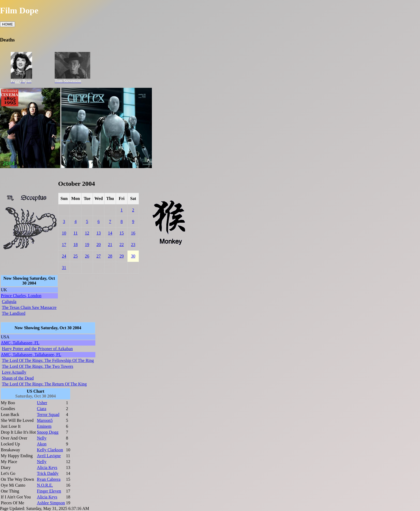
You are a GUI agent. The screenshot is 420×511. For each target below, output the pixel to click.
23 (133, 245)
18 (76, 245)
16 (133, 233)
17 (64, 245)
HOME (7, 24)
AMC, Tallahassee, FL (20, 343)
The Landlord (14, 313)
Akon (42, 444)
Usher (42, 403)
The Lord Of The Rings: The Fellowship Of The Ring (48, 360)
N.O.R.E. (45, 485)
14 (110, 233)
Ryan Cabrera (49, 479)
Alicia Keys (47, 468)
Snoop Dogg (48, 432)
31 (64, 268)
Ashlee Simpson (51, 503)
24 (64, 256)
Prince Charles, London (21, 296)
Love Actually (14, 372)
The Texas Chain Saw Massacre (29, 307)
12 (87, 233)
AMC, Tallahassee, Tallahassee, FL (31, 355)
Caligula (9, 302)
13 (99, 233)
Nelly (42, 438)
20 (99, 245)
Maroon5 (45, 420)
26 (87, 256)
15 (122, 233)
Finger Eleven (49, 491)
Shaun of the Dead (18, 378)
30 (133, 256)
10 (64, 233)
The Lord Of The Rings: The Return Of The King (44, 384)
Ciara (42, 409)
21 (110, 245)
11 (75, 233)
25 (76, 256)
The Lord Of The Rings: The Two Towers (37, 366)
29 (122, 256)
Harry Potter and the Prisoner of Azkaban (37, 349)
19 (87, 245)
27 (99, 256)
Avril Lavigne (49, 456)
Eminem (44, 426)
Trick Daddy (48, 473)
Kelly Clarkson (50, 450)
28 (110, 256)
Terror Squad (48, 415)
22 (122, 245)
